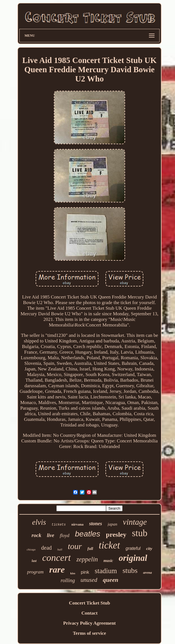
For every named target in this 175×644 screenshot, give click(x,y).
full (90, 549)
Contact (89, 613)
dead (47, 548)
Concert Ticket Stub (90, 603)
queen (111, 580)
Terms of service (89, 633)
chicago (31, 549)
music (108, 561)
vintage (135, 522)
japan (112, 524)
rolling (68, 580)
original (133, 558)
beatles (87, 534)
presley (116, 535)
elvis (39, 522)
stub (140, 533)
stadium (106, 571)
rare (57, 570)
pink (85, 572)
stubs (130, 570)
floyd (65, 535)
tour (75, 546)
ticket (109, 545)
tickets (59, 525)
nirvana (78, 524)
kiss (73, 573)
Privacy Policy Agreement (89, 623)
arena (147, 572)
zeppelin (87, 559)
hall (60, 549)
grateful (133, 548)
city (149, 549)
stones (96, 524)
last (34, 561)
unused (89, 580)
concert (56, 558)
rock (36, 535)
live (50, 535)
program (35, 572)
